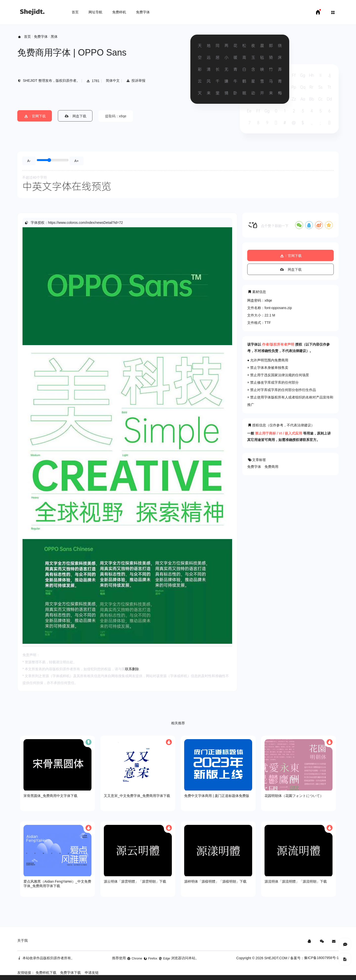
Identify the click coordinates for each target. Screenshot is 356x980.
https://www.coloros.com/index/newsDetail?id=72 (85, 223)
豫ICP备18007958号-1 (321, 958)
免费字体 (143, 12)
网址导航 (95, 12)
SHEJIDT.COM (276, 958)
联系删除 (132, 669)
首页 (75, 12)
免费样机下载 (46, 973)
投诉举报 (136, 81)
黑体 (54, 37)
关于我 (22, 940)
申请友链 (92, 973)
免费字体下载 (70, 973)
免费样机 (119, 12)
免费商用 (271, 467)
